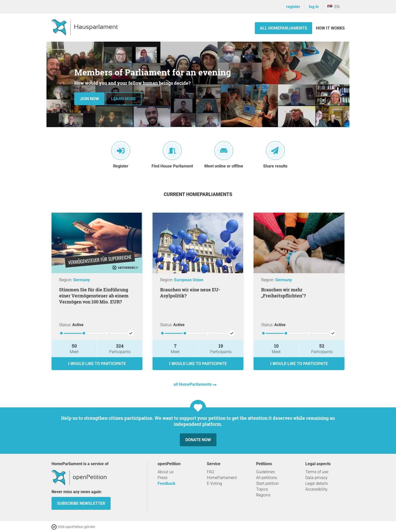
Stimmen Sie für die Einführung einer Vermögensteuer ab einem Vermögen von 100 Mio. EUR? (94, 296)
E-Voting (214, 483)
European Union (189, 280)
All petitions (267, 478)
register (293, 7)
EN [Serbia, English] (333, 7)
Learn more (123, 99)
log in (314, 7)
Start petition (267, 483)
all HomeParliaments (193, 384)
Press (163, 478)
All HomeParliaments (283, 28)
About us (166, 472)
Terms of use (317, 472)
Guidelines (265, 472)
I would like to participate (97, 364)
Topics (262, 489)
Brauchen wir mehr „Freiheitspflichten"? (283, 293)
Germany (82, 280)
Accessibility (316, 489)
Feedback (167, 483)
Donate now (198, 440)
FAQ (211, 472)
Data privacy (316, 478)
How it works (330, 28)
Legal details (317, 483)
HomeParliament (222, 478)
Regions (263, 495)
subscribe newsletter (81, 503)
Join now (89, 99)
